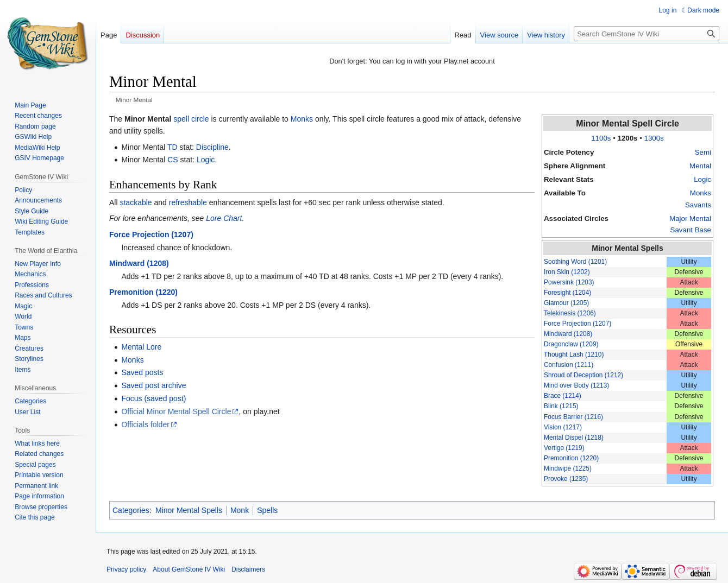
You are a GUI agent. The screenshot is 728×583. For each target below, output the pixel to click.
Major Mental (690, 218)
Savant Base (691, 230)
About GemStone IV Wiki (189, 569)
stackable (136, 202)
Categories (131, 510)
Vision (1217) (563, 427)
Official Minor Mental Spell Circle (176, 411)
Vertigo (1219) (564, 448)
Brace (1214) (563, 396)
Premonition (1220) (571, 458)
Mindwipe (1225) (568, 468)
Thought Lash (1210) (574, 354)
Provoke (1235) (566, 479)
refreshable (188, 202)
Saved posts (142, 372)
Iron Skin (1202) (567, 272)
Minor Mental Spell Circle (627, 123)
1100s (601, 138)
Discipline (212, 147)
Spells (267, 510)
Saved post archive (153, 385)
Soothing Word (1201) (575, 262)
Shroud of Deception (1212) (583, 375)
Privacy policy (126, 569)
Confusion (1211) (569, 365)
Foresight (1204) (567, 293)
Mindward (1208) (568, 334)
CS (172, 160)
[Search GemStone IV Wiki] (647, 34)
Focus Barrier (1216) (573, 417)
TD (172, 147)
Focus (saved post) (153, 398)
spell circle (191, 119)
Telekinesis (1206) (570, 313)
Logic (702, 179)
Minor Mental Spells (627, 248)
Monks (701, 193)
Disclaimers (248, 569)
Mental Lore (141, 347)
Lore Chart (224, 218)
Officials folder (145, 424)
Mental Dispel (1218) (574, 438)
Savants (698, 205)
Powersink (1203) (569, 282)
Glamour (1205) (566, 303)
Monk (240, 510)
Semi (703, 152)
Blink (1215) (561, 406)
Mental (700, 166)
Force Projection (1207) (578, 324)
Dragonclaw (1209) (571, 344)
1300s (654, 138)
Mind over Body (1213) (576, 385)
